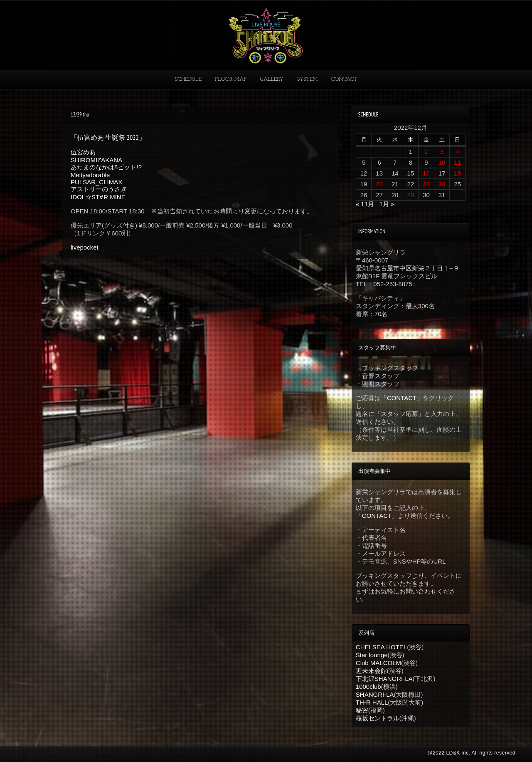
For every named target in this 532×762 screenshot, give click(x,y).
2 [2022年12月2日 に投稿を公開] (426, 152)
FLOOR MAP (231, 79)
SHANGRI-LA (375, 694)
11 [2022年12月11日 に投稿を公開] (457, 162)
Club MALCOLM (378, 663)
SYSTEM (308, 79)
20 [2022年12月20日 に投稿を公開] (379, 184)
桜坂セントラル (378, 718)
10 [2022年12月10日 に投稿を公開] (442, 162)
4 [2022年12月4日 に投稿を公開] (458, 152)
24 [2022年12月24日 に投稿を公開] (442, 184)
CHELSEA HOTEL (381, 647)
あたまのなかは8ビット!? (106, 167)
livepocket (85, 247)
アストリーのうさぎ (99, 189)
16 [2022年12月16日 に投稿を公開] (426, 173)
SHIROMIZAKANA (96, 160)
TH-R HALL (372, 702)
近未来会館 (371, 671)
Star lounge (372, 655)
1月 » (387, 204)
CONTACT (344, 79)
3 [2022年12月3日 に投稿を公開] (442, 152)
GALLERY (272, 79)
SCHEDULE (188, 79)
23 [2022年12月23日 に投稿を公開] (426, 184)
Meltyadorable (90, 175)
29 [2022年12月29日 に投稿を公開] (411, 195)
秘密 (362, 710)
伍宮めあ (83, 152)
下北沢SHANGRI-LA (384, 679)
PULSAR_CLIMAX (96, 182)
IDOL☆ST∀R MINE (98, 197)
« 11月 (365, 204)
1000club (368, 687)
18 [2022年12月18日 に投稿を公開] (457, 173)
